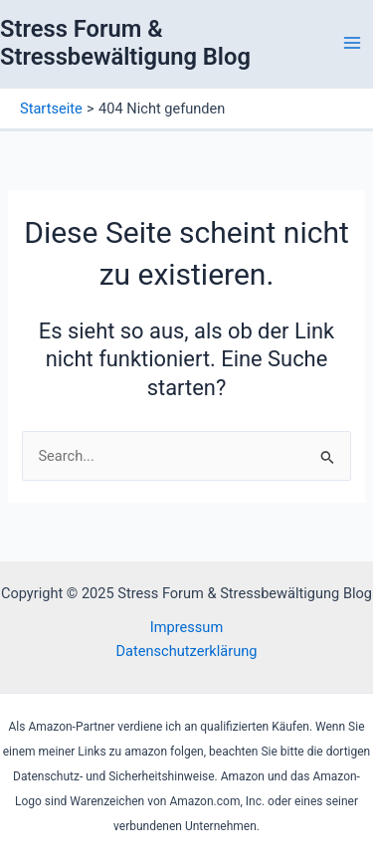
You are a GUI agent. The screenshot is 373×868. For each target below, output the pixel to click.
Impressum (186, 627)
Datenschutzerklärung (187, 651)
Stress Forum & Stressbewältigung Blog (125, 43)
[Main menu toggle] (352, 43)
